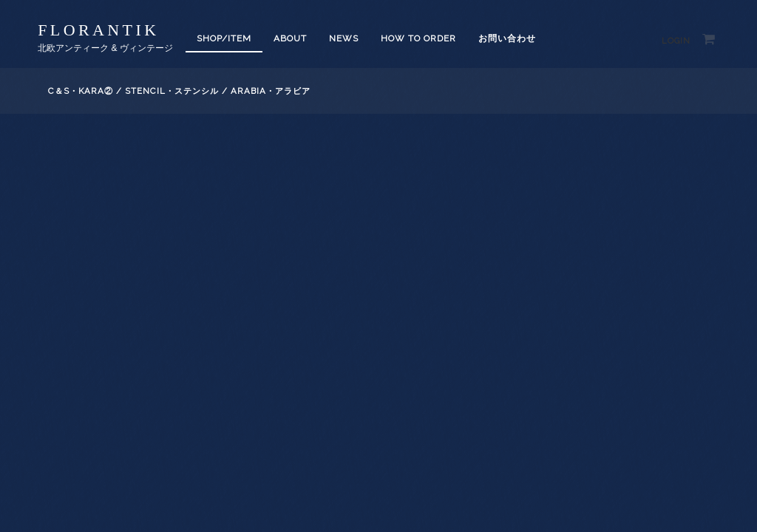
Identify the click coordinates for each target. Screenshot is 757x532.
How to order (418, 38)
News (344, 38)
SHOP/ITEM (224, 38)
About (290, 38)
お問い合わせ (507, 38)
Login (676, 41)
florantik (98, 30)
